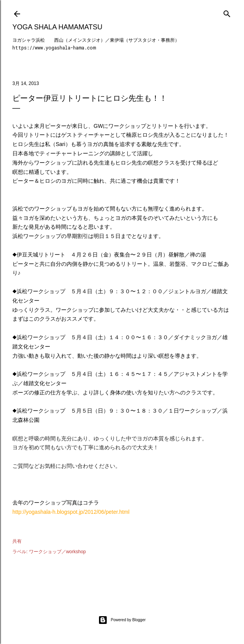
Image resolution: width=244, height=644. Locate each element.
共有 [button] (17, 541)
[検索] (227, 12)
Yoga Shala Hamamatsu (57, 27)
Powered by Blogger (122, 620)
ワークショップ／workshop (57, 552)
